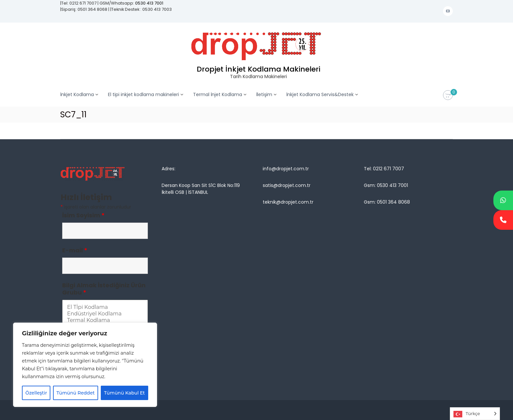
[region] (85, 365)
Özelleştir (36, 393)
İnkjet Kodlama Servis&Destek (320, 94)
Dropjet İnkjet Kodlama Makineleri (258, 69)
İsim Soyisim (83, 215)
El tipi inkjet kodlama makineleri (143, 94)
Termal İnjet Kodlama (218, 94)
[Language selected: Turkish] (475, 414)
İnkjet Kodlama (77, 94)
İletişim (264, 94)
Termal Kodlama (105, 320)
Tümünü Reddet (76, 393)
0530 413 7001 (149, 3)
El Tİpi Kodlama (105, 307)
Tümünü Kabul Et (124, 393)
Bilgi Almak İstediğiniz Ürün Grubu (104, 289)
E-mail (75, 250)
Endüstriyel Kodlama (105, 314)
